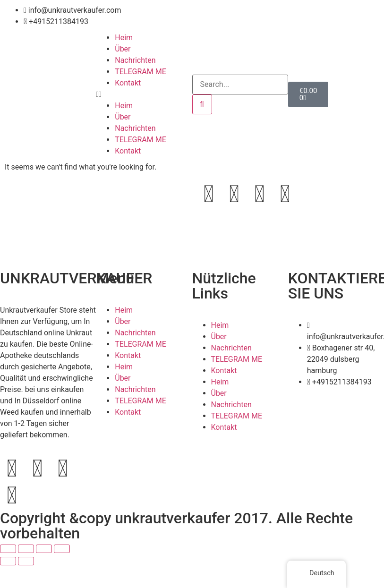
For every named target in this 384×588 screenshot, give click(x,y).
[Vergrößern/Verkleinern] (8, 549)
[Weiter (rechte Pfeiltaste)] (26, 561)
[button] (144, 94)
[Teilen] (44, 549)
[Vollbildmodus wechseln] (26, 549)
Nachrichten (135, 60)
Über (123, 49)
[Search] (202, 104)
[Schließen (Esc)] (62, 549)
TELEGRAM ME (141, 72)
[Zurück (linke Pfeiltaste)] (8, 561)
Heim (124, 38)
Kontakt (128, 83)
